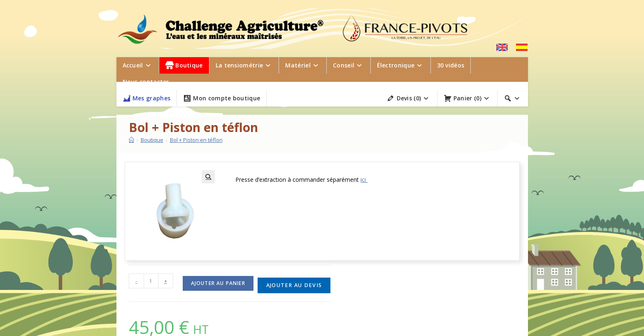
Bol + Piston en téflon (196, 140)
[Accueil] (131, 140)
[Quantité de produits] (151, 281)
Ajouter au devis (294, 285)
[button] (208, 177)
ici (364, 180)
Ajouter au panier (218, 283)
